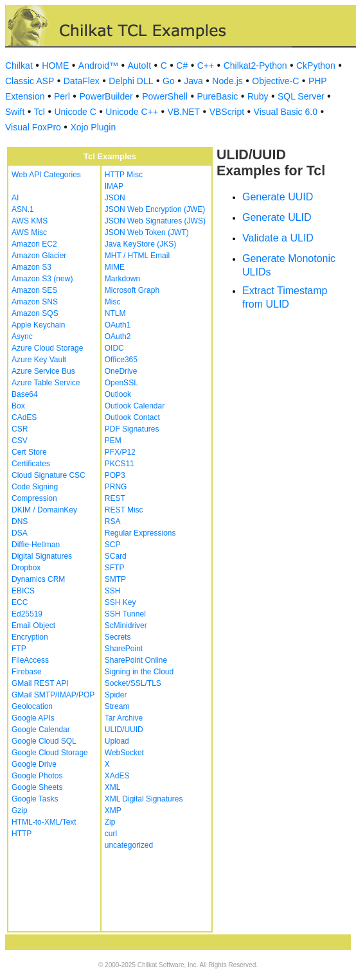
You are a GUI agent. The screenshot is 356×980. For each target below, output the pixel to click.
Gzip (20, 810)
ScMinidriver (126, 626)
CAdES (24, 417)
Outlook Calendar (135, 406)
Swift (15, 112)
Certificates (31, 464)
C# (182, 66)
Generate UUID (278, 197)
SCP (113, 545)
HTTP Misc (124, 175)
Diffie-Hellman (36, 545)
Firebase (27, 672)
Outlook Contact (132, 417)
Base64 (25, 394)
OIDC (114, 348)
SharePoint (124, 649)
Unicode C (75, 112)
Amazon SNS (35, 302)
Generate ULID (277, 217)
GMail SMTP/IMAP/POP (53, 695)
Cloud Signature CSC (49, 475)
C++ (206, 66)
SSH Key (120, 602)
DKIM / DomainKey (44, 510)
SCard (116, 556)
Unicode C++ (132, 112)
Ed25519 (27, 614)
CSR (20, 429)
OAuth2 (118, 337)
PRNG (116, 487)
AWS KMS (30, 221)
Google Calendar (41, 730)
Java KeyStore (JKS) (140, 244)
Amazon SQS (35, 313)
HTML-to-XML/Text (44, 822)
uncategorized (129, 845)
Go (169, 81)
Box (18, 406)
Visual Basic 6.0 (286, 112)
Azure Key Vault (39, 360)
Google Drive (34, 764)
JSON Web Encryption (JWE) (155, 209)
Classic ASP (30, 81)
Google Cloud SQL (44, 741)
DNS (20, 521)
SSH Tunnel (125, 614)
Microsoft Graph (132, 290)
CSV (20, 441)
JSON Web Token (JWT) (147, 232)
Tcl (40, 112)
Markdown (122, 279)
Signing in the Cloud (139, 672)
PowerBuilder (106, 96)
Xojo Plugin (93, 127)
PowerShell (165, 96)
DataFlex (82, 81)
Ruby (258, 96)
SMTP (115, 579)
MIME (115, 267)
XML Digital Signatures (144, 799)
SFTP (115, 568)
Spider (116, 695)
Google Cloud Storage (50, 753)
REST (115, 498)
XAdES (117, 776)
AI (15, 198)
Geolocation (32, 706)
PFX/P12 (120, 452)
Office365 (121, 360)
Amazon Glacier (39, 256)
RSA (113, 521)
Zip (110, 822)
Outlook (118, 394)
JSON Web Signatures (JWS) (155, 221)
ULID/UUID (124, 730)
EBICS (23, 591)
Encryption (30, 637)
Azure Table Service (46, 383)
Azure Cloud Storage (47, 348)
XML (113, 787)
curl (111, 834)
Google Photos (37, 776)
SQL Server (301, 96)
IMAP (114, 186)
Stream (117, 706)
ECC (20, 602)
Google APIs (33, 718)
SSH (113, 591)
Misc (113, 302)
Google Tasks (35, 799)
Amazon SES (34, 290)
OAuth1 (118, 325)
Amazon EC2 (34, 244)
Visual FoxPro (33, 127)
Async (22, 337)
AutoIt (140, 66)
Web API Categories (46, 175)
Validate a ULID (278, 238)
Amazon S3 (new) (42, 279)
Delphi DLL (131, 81)
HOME (55, 66)
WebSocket (124, 753)
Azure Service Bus (43, 371)
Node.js (227, 81)
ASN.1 (23, 209)
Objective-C (275, 81)
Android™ (98, 66)
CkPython (316, 66)
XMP (113, 810)
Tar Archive (124, 718)
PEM (113, 441)
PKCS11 (120, 464)
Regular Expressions (140, 533)
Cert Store (29, 452)
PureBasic (217, 96)
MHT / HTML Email (137, 256)
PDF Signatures (132, 429)
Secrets (118, 637)
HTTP (22, 834)
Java (193, 81)
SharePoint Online (136, 660)
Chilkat (19, 66)
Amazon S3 (31, 267)
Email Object (33, 626)
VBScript (227, 112)
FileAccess (30, 660)
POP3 (115, 475)
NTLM (115, 313)
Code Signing (35, 487)
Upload (117, 741)
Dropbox (26, 568)
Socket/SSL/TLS (133, 683)
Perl (62, 96)
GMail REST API (40, 683)
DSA (20, 533)
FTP (19, 649)
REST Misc (124, 510)
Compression (34, 498)
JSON (115, 198)
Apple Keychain (38, 325)
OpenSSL (121, 383)
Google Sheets (37, 787)
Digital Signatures (42, 556)
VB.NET (184, 112)
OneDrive (121, 371)
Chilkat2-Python (255, 66)
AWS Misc (29, 232)
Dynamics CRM (38, 579)
